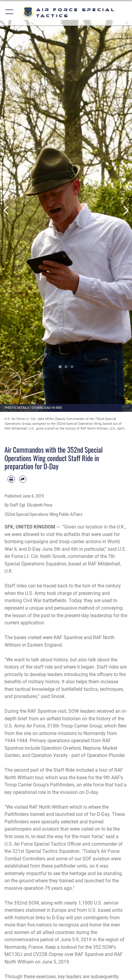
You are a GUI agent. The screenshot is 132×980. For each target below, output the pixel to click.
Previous (7, 211)
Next (125, 211)
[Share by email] (23, 479)
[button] (10, 13)
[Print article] (11, 479)
